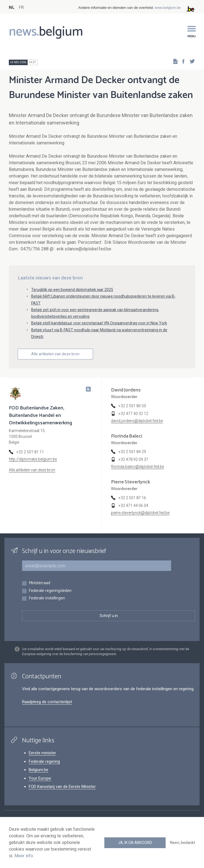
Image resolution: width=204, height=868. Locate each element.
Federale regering (44, 761)
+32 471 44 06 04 (133, 506)
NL (12, 8)
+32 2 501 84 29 (132, 452)
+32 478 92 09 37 (133, 459)
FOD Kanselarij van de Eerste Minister (62, 787)
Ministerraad (39, 583)
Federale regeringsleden (50, 591)
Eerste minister (42, 753)
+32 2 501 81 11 (30, 452)
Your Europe (40, 778)
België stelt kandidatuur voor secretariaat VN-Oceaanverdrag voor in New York (99, 323)
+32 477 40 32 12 (133, 414)
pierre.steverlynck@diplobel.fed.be (140, 513)
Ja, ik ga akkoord (135, 843)
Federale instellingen (47, 598)
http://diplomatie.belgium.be (33, 459)
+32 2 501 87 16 (132, 498)
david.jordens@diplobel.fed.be (137, 421)
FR (21, 8)
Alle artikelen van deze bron (55, 354)
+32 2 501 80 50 (132, 406)
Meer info (24, 856)
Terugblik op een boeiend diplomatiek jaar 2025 (72, 290)
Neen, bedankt (183, 843)
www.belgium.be (168, 8)
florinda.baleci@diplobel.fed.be (137, 467)
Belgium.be (39, 770)
